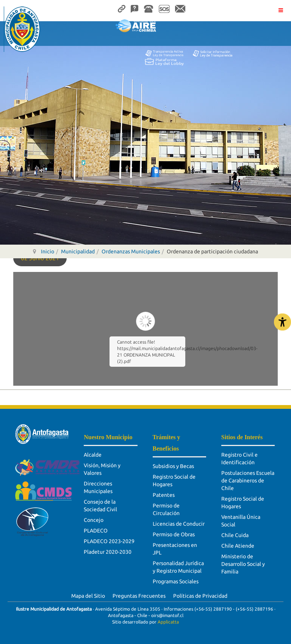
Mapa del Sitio (88, 596)
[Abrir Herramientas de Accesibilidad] (282, 322)
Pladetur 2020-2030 (108, 552)
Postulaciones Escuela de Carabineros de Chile (248, 481)
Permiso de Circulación (166, 509)
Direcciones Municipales (98, 487)
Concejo (94, 520)
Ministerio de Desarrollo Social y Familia (243, 564)
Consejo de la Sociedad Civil (100, 506)
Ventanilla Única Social (241, 521)
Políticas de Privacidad (200, 596)
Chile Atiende (238, 546)
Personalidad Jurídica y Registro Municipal (178, 567)
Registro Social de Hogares (174, 481)
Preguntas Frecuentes (139, 596)
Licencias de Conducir (179, 524)
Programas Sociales (176, 581)
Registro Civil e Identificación (239, 459)
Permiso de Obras (174, 534)
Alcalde (93, 455)
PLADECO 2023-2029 (109, 541)
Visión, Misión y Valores (102, 469)
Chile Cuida (235, 535)
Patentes (164, 495)
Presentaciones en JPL (175, 549)
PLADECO (96, 531)
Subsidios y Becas (173, 466)
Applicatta (168, 622)
